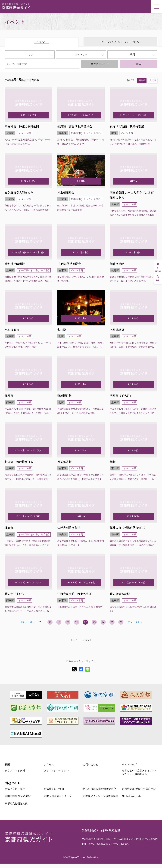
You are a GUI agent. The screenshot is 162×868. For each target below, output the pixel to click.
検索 (139, 64)
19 (59, 622)
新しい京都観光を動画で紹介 (99, 789)
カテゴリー (81, 54)
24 (103, 622)
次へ (130, 622)
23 (94, 622)
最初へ (23, 622)
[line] (88, 669)
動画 (7, 765)
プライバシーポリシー (56, 771)
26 (121, 622)
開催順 (142, 80)
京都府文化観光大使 (16, 803)
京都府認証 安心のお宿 (18, 796)
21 (77, 622)
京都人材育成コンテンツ (58, 796)
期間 (132, 54)
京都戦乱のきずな (54, 789)
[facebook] (81, 669)
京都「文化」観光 (15, 789)
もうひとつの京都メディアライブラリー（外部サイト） (140, 772)
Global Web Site (132, 796)
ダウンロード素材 (15, 771)
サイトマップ (129, 765)
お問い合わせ (90, 765)
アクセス (49, 765)
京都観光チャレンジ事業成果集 (101, 796)
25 (112, 622)
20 (68, 622)
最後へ (139, 622)
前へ (32, 622)
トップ (74, 640)
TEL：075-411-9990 (93, 844)
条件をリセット (100, 64)
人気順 (153, 80)
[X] (74, 669)
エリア (30, 54)
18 (50, 622)
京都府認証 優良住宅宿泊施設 (139, 789)
